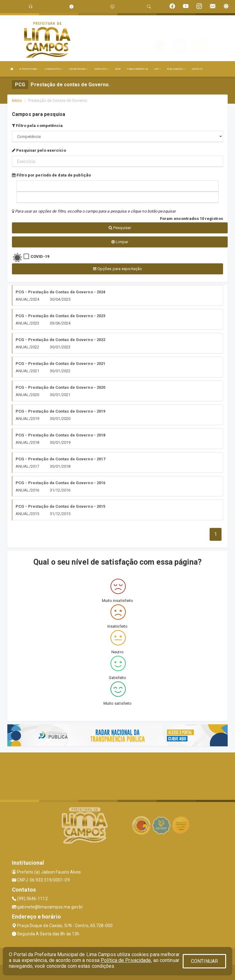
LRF (157, 69)
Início (17, 100)
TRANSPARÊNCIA (137, 69)
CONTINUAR (204, 961)
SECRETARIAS (78, 69)
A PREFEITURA (29, 69)
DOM (118, 69)
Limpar (120, 242)
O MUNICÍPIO (54, 69)
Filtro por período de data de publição (51, 175)
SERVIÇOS (102, 69)
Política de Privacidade (126, 960)
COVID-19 (197, 69)
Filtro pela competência (37, 126)
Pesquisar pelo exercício (39, 150)
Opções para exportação (117, 269)
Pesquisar (120, 228)
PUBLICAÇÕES (176, 69)
